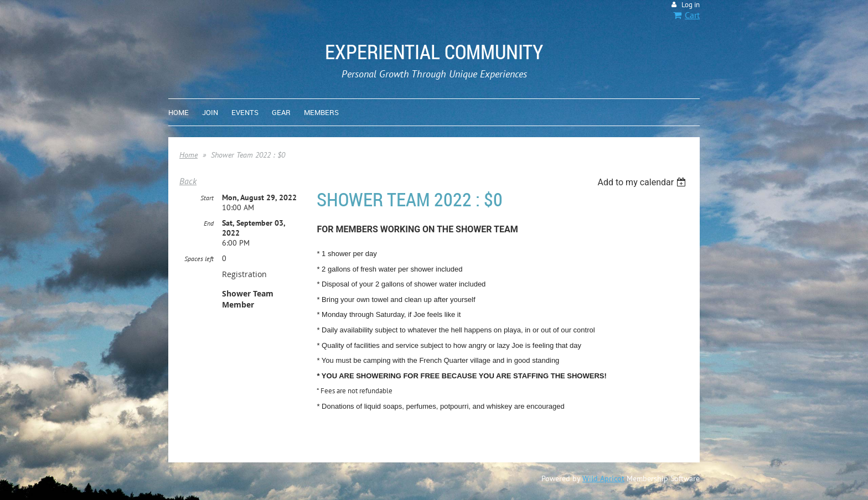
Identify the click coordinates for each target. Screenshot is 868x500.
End (209, 223)
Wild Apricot (603, 478)
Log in (691, 5)
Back (188, 181)
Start (207, 198)
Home (188, 155)
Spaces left (199, 259)
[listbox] (643, 182)
